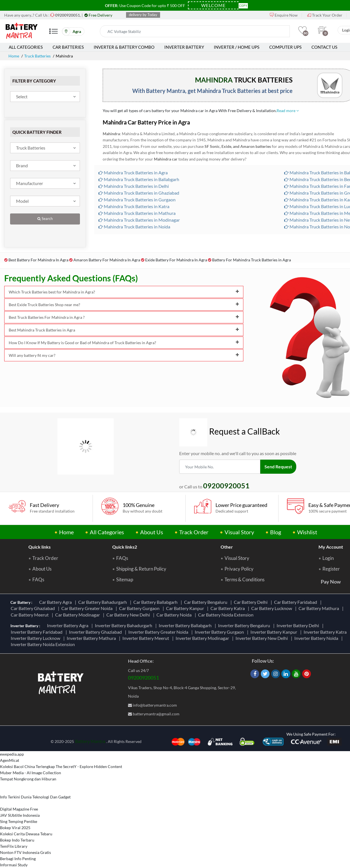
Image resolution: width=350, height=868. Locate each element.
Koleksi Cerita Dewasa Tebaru (26, 834)
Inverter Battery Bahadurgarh (124, 625)
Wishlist (307, 532)
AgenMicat (10, 760)
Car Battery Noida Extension (227, 615)
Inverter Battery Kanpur (275, 632)
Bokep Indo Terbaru (17, 840)
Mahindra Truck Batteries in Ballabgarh (139, 179)
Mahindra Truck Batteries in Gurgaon (137, 200)
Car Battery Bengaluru (207, 602)
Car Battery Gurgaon (140, 608)
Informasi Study (14, 865)
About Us (152, 532)
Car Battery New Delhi (129, 615)
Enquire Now (284, 15)
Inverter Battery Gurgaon (220, 632)
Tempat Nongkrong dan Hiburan (28, 779)
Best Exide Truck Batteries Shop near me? (124, 305)
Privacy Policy (239, 569)
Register (331, 569)
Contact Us (324, 47)
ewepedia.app (12, 754)
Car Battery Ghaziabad (34, 608)
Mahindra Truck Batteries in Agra (133, 173)
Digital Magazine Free (19, 809)
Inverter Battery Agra (69, 625)
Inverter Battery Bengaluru (245, 625)
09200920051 (143, 678)
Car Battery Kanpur (186, 608)
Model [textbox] (22, 201)
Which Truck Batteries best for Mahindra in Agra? (124, 292)
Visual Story (239, 532)
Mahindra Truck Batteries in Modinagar (139, 220)
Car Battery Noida (175, 615)
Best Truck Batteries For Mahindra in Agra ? (124, 317)
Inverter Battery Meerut (147, 638)
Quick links (40, 547)
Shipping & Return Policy (141, 569)
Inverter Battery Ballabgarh (186, 625)
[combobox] (45, 97)
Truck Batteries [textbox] (31, 148)
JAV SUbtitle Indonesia (20, 815)
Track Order (194, 532)
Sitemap (125, 580)
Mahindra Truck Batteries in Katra (134, 206)
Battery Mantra (90, 741)
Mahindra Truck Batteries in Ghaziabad (139, 193)
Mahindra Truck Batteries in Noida (134, 227)
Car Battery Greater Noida (88, 608)
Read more (288, 111)
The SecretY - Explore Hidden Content (89, 766)
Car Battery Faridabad (296, 602)
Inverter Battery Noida (317, 638)
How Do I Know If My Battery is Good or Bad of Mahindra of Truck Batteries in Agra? (124, 343)
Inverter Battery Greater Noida (159, 632)
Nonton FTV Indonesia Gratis (25, 852)
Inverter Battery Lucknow (36, 638)
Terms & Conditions (244, 580)
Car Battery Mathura (320, 608)
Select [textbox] (22, 96)
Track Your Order (325, 15)
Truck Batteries (37, 56)
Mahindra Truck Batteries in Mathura (137, 213)
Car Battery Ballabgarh (156, 602)
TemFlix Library (14, 846)
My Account (331, 547)
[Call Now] (68, 15)
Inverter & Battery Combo (124, 47)
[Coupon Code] (213, 5)
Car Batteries (68, 47)
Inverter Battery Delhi (299, 625)
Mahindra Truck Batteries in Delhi (134, 186)
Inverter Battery (184, 47)
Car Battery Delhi (252, 602)
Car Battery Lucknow (272, 608)
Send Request (278, 467)
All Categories (26, 47)
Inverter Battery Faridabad (37, 632)
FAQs (38, 580)
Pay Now (331, 582)
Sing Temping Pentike (19, 821)
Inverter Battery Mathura (92, 638)
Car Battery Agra (56, 602)
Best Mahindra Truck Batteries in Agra (124, 330)
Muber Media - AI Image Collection (31, 773)
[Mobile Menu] (53, 33)
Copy (243, 5)
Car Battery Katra (228, 608)
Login (328, 558)
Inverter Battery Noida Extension (44, 644)
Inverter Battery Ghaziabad (96, 632)
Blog (276, 532)
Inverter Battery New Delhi (262, 638)
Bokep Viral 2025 (15, 828)
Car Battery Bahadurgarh (103, 602)
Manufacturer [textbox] (30, 183)
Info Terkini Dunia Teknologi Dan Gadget (35, 797)
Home (14, 56)
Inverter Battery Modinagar (203, 638)
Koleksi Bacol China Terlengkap (27, 766)
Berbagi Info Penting (18, 859)
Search (45, 219)
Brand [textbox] (22, 165)
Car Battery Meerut (31, 615)
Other (227, 547)
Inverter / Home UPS (237, 47)
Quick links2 (125, 547)
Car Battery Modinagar (78, 615)
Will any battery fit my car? (124, 355)
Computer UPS (285, 47)
